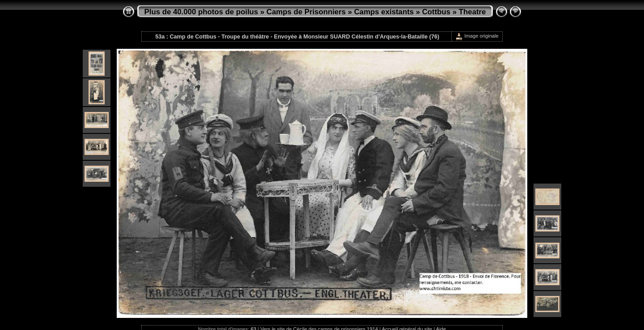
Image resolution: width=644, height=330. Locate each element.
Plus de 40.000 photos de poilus (201, 12)
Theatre (472, 12)
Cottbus (436, 12)
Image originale (477, 36)
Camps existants (384, 12)
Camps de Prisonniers (306, 12)
